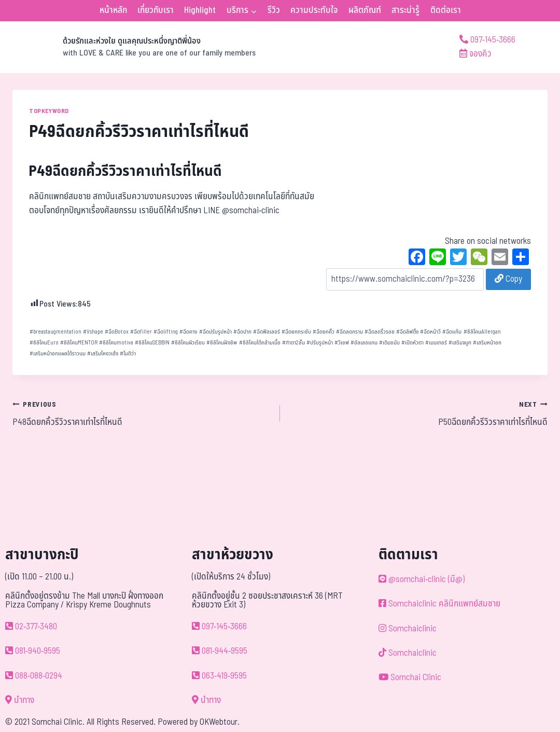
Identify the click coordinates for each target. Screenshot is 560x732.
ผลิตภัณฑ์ (365, 10)
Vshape (93, 332)
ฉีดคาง (188, 332)
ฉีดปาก (242, 332)
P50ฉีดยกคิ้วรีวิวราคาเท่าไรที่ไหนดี (418, 413)
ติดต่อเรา (446, 10)
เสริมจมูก (460, 343)
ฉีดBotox (117, 332)
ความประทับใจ (314, 10)
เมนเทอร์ (436, 343)
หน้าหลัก (113, 10)
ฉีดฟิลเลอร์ (267, 332)
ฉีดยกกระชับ (296, 332)
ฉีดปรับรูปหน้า (215, 332)
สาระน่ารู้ (405, 10)
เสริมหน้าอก (487, 343)
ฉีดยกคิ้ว (324, 332)
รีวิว (274, 10)
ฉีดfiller (141, 332)
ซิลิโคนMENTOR (79, 343)
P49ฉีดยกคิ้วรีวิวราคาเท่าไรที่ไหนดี (125, 171)
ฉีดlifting (166, 332)
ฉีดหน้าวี (430, 332)
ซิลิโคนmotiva (116, 343)
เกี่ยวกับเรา (156, 10)
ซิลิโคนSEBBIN (152, 343)
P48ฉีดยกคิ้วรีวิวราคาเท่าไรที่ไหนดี (142, 413)
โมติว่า (128, 354)
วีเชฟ (342, 343)
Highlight (200, 10)
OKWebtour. (220, 722)
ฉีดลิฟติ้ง (407, 332)
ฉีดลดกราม (349, 332)
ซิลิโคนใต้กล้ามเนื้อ (260, 343)
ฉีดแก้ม (452, 332)
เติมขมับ (389, 343)
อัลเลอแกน (364, 343)
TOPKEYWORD (49, 111)
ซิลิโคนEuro (44, 343)
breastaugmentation (55, 332)
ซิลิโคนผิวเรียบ (188, 343)
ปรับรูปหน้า (320, 343)
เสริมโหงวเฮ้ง (103, 354)
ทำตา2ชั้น (293, 343)
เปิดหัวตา (412, 343)
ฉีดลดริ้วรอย (380, 332)
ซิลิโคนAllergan (482, 332)
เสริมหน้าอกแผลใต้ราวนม (58, 354)
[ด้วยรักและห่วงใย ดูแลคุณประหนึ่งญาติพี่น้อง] (134, 47)
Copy (508, 279)
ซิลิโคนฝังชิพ (222, 343)
